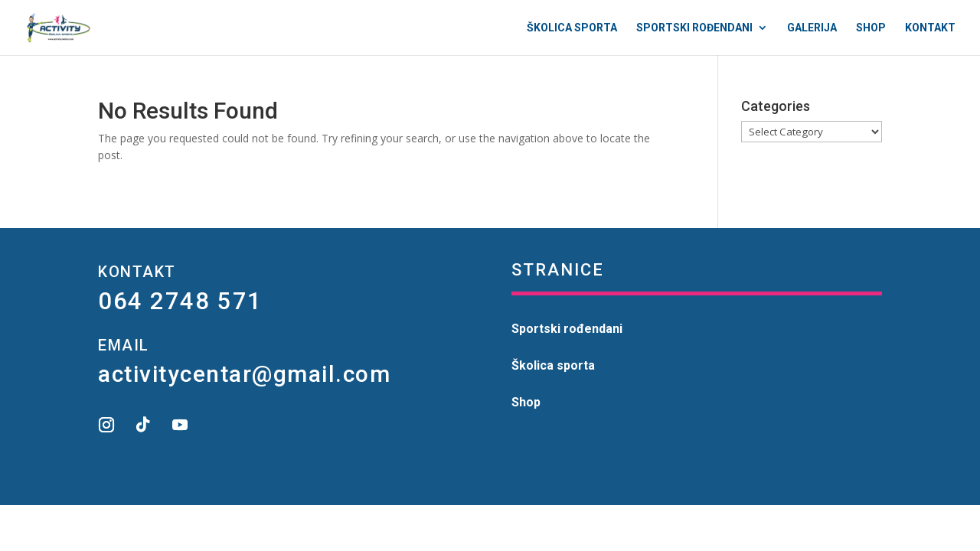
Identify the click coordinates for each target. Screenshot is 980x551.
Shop (871, 28)
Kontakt (930, 28)
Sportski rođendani (694, 28)
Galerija (812, 28)
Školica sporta (572, 28)
